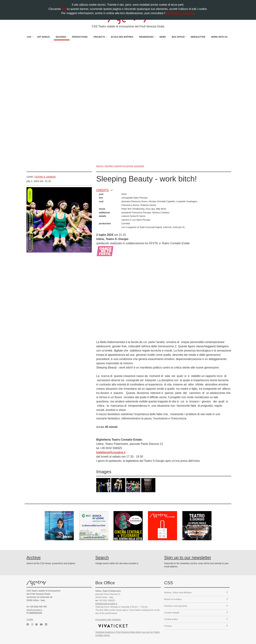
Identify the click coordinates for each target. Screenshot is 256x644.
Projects (99, 37)
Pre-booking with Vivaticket (108, 620)
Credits (30, 619)
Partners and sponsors (196, 606)
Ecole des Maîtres (122, 37)
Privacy (196, 626)
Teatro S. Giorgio (45, 177)
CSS (29, 37)
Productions (80, 37)
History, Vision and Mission (196, 592)
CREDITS (105, 190)
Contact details (196, 613)
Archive (34, 557)
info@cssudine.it (34, 610)
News (163, 37)
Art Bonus (43, 37)
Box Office (178, 37)
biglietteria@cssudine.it (111, 452)
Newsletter (198, 37)
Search (102, 557)
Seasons (61, 37)
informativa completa (180, 13)
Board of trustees (196, 599)
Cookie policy (196, 619)
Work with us (219, 37)
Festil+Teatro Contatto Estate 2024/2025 (120, 166)
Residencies (146, 37)
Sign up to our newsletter (188, 557)
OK (64, 9)
